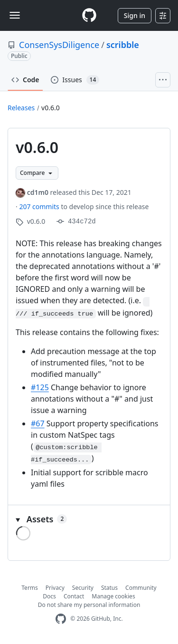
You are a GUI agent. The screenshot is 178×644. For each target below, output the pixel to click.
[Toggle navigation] (15, 15)
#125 (40, 387)
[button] (89, 519)
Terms (30, 588)
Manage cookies (113, 596)
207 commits (40, 207)
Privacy (55, 588)
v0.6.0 (51, 108)
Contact (74, 596)
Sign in (135, 15)
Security (83, 588)
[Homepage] (89, 15)
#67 (38, 423)
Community (141, 588)
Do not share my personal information (89, 605)
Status (109, 588)
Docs (49, 596)
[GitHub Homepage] (61, 619)
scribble (123, 45)
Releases (21, 108)
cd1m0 (38, 192)
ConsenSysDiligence (59, 45)
